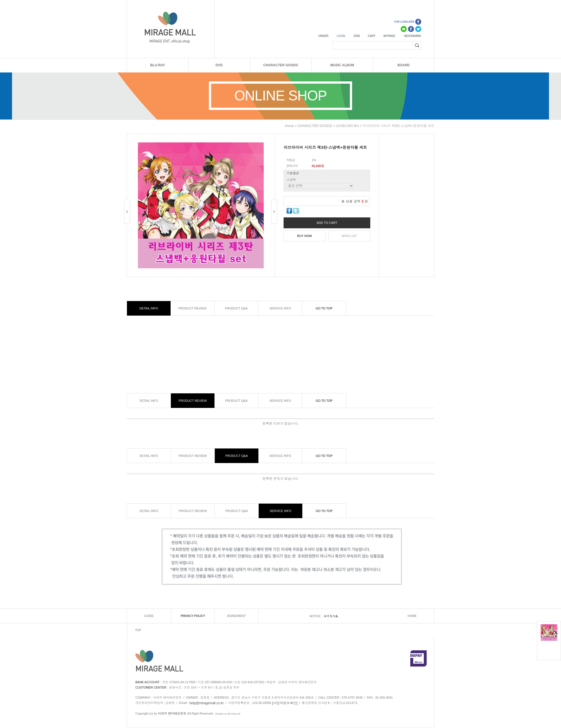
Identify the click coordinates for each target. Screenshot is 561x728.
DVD (219, 65)
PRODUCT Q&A (236, 308)
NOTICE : (316, 616)
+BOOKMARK (412, 36)
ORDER (323, 36)
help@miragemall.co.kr (207, 703)
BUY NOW (305, 236)
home (289, 126)
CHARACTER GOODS (280, 65)
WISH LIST (349, 236)
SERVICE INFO (280, 308)
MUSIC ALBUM (342, 65)
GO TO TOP (324, 308)
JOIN (356, 36)
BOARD (404, 65)
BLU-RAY (158, 65)
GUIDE (149, 616)
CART (372, 36)
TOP (138, 630)
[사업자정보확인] (285, 703)
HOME (412, 616)
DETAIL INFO (149, 308)
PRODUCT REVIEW (193, 308)
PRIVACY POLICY (193, 616)
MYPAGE (389, 36)
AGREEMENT (236, 616)
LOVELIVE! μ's (347, 126)
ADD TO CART (327, 223)
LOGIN (341, 36)
